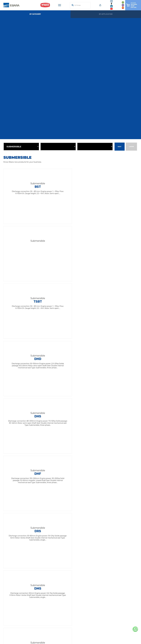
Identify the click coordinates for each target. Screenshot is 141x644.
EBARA (57, 549)
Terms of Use (59, 567)
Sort (120, 147)
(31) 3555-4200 (92, 606)
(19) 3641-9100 (92, 592)
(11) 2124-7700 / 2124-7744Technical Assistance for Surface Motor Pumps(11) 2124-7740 (104, 599)
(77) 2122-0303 (38, 620)
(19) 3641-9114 (38, 624)
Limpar (131, 147)
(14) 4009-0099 (93, 624)
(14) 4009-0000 (39, 592)
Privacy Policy (59, 570)
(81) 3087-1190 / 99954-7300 (97, 611)
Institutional (59, 555)
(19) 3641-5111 (38, 597)
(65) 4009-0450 (39, 615)
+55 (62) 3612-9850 (94, 620)
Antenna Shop (60, 558)
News (56, 564)
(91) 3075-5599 (38, 611)
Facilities (57, 561)
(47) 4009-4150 (92, 615)
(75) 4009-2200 (39, 606)
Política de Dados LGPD (64, 573)
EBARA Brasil (59, 552)
